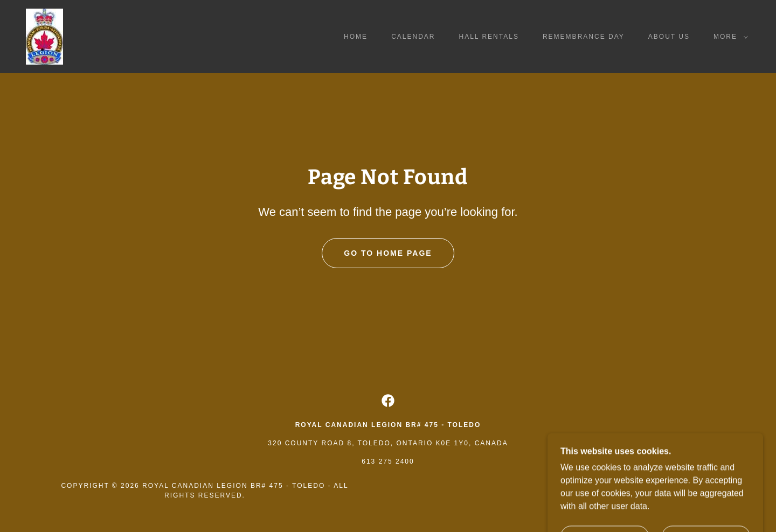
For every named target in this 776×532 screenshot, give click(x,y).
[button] (729, 37)
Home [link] (356, 37)
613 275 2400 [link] (388, 461)
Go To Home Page (388, 253)
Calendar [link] (413, 37)
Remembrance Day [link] (584, 37)
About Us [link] (669, 37)
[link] (44, 36)
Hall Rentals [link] (489, 37)
